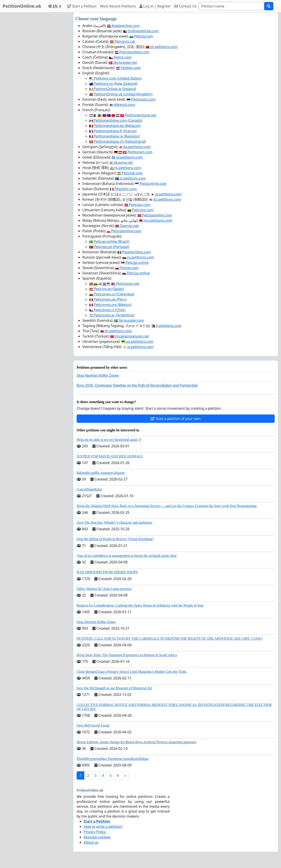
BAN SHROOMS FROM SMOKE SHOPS (107, 572)
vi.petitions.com (138, 347)
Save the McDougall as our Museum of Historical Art (114, 688)
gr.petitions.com (127, 157)
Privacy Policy (95, 832)
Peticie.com (127, 268)
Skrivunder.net (123, 63)
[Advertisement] (35, 78)
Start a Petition (82, 6)
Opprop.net (127, 226)
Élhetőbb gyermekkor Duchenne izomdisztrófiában (113, 759)
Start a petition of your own (176, 419)
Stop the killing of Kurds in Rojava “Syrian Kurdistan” (115, 539)
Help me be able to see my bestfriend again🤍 (109, 440)
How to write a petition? (103, 827)
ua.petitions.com (137, 341)
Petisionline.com (151, 184)
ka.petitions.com (135, 147)
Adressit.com (122, 105)
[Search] (231, 6)
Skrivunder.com (129, 320)
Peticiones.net (114, 284)
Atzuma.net (121, 163)
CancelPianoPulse (89, 489)
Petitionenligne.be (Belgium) (115, 126)
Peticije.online (135, 263)
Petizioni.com (123, 189)
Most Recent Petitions (118, 6)
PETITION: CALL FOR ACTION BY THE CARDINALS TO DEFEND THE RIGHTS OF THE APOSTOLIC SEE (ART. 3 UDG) (169, 638)
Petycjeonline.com (124, 231)
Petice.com (120, 57)
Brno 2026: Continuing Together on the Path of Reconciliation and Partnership (137, 385)
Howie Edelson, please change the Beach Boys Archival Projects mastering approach (136, 742)
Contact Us (186, 6)
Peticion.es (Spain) (107, 289)
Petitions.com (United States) (115, 78)
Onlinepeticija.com (141, 31)
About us (91, 842)
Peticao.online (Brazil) (109, 241)
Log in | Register (155, 6)
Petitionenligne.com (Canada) (116, 120)
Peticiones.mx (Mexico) (110, 305)
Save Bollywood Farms (93, 725)
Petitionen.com (133, 152)
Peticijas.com (137, 205)
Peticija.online (136, 273)
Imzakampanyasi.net (130, 336)
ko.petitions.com (165, 199)
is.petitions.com (131, 178)
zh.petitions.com (162, 47)
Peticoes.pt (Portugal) (109, 247)
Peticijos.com (141, 210)
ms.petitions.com (156, 220)
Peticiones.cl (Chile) (107, 310)
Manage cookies (97, 837)
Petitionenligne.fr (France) (113, 131)
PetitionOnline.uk (22, 6)
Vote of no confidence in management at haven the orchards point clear (127, 556)
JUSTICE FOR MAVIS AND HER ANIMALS (110, 456)
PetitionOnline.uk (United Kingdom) (121, 94)
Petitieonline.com (134, 252)
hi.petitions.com (125, 168)
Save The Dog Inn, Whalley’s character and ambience (114, 522)
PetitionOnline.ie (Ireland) (113, 89)
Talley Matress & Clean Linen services (104, 589)
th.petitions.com (116, 331)
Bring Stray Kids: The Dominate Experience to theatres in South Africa (127, 655)
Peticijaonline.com (155, 215)
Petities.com (128, 68)
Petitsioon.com (141, 99)
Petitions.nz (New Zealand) (113, 84)
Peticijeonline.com (132, 52)
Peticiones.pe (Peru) (108, 299)
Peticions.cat (123, 41)
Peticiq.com (141, 36)
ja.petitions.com (166, 194)
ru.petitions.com (138, 257)
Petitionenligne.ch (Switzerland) (118, 141)
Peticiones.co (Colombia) (112, 294)
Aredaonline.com (123, 26)
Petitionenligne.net (123, 115)
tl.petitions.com (166, 326)
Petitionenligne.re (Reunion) (115, 136)
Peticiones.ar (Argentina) (112, 315)
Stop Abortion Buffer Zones (98, 376)
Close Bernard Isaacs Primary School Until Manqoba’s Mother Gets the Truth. (132, 672)
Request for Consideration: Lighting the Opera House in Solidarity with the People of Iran (140, 605)
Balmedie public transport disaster (101, 473)
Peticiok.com (130, 173)
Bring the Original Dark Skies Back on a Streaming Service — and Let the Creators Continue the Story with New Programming (167, 506)
